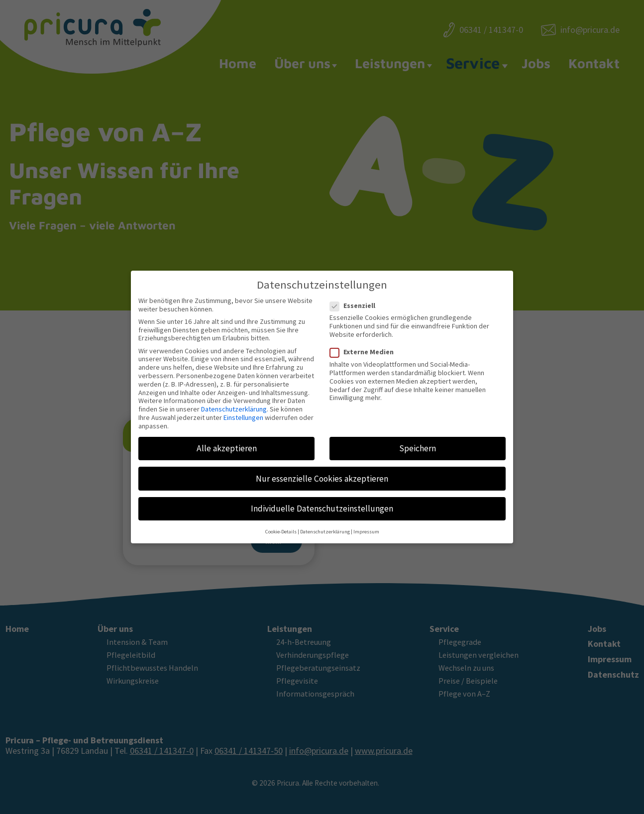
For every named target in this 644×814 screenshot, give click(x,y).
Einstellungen (243, 411)
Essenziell (356, 299)
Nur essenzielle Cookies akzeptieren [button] (322, 472)
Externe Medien (365, 346)
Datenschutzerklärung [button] (325, 525)
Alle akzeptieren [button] (227, 442)
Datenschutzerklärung (234, 403)
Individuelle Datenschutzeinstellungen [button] (322, 502)
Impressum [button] (366, 525)
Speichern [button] (418, 442)
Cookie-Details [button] (281, 525)
